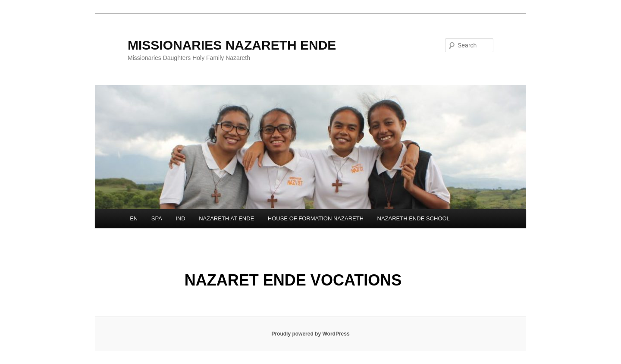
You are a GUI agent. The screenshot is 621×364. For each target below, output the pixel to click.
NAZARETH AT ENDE (226, 218)
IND (180, 218)
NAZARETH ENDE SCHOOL (414, 218)
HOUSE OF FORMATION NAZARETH (316, 218)
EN (134, 218)
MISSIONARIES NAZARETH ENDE (232, 45)
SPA (157, 218)
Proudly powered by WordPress (310, 334)
